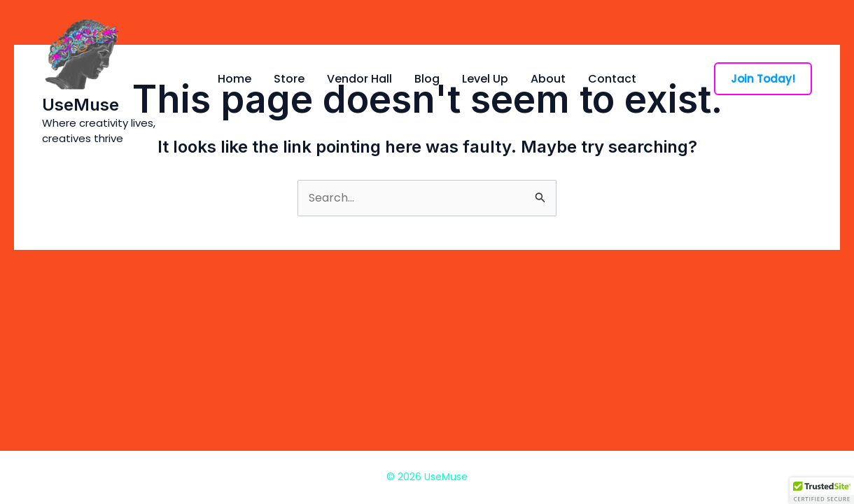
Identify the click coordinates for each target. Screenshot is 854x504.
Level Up (485, 79)
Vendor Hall (359, 79)
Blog (427, 79)
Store (289, 79)
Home (234, 79)
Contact (612, 79)
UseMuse (80, 105)
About (548, 79)
